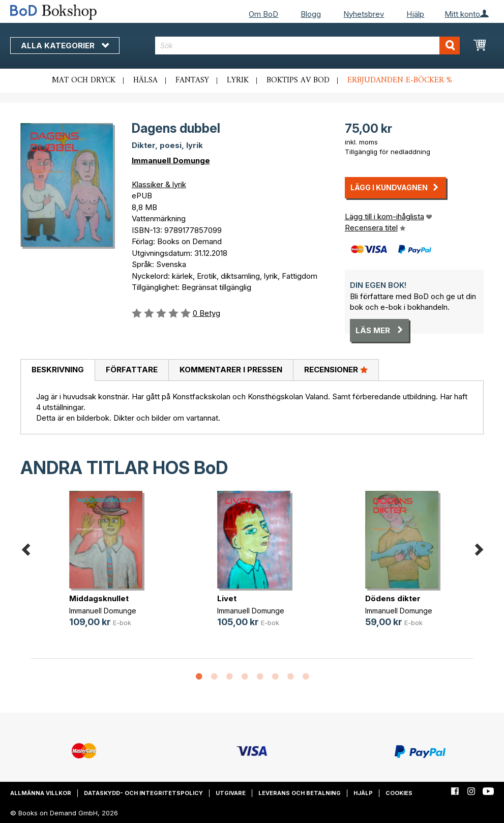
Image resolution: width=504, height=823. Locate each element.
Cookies (399, 793)
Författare (132, 370)
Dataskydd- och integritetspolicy (143, 793)
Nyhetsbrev (364, 14)
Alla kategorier (65, 46)
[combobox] (307, 46)
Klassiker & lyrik (159, 184)
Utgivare (231, 793)
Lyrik (238, 80)
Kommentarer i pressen (231, 370)
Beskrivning (58, 370)
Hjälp (415, 14)
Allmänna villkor (41, 793)
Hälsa (145, 80)
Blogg (311, 14)
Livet (227, 598)
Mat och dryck (84, 80)
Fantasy (192, 80)
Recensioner (336, 369)
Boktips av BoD (298, 80)
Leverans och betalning (300, 793)
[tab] (57, 370)
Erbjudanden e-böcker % (400, 80)
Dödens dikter (393, 598)
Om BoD (263, 14)
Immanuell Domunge (171, 160)
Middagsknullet (99, 598)
